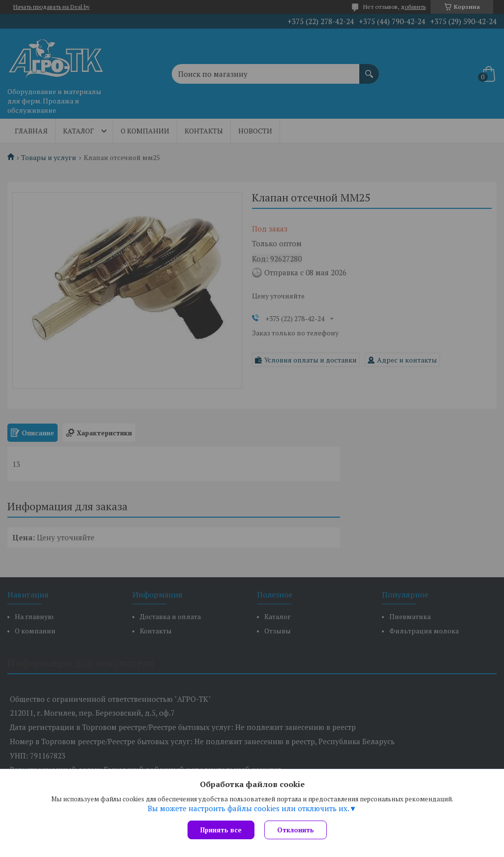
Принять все (221, 830)
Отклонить (296, 830)
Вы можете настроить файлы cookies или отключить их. (249, 808)
